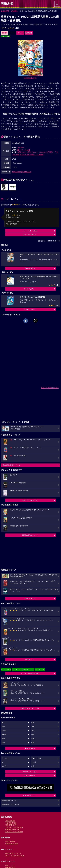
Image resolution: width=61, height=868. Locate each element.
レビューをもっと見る (30, 231)
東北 (33, 731)
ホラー (34, 766)
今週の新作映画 (11, 823)
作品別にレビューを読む (14, 832)
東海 (33, 727)
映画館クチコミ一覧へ (30, 772)
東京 (3, 723)
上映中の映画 (10, 821)
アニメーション (36, 758)
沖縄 (33, 743)
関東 (33, 723)
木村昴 (46, 152)
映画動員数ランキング (13, 853)
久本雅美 (40, 155)
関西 (3, 727)
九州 (3, 743)
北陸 (33, 735)
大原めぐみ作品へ (30, 309)
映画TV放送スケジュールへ (30, 708)
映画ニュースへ (30, 599)
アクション (5, 758)
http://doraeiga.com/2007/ (22, 172)
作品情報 (14, 11)
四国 (33, 739)
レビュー (20, 33)
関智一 (52, 152)
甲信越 (4, 735)
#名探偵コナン (28, 669)
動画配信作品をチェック (30, 535)
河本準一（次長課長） (28, 155)
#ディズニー (39, 669)
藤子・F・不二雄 (24, 150)
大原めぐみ (30, 152)
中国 (3, 739)
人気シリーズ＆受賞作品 (14, 827)
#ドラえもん (6, 36)
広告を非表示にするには (50, 388)
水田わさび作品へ (30, 289)
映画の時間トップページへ (11, 805)
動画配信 (28, 33)
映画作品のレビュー (12, 830)
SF (3, 762)
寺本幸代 (21, 147)
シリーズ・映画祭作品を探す (30, 673)
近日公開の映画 (11, 825)
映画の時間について (30, 795)
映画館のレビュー (12, 844)
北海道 (4, 731)
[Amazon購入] (31, 78)
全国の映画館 (10, 841)
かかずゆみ (39, 152)
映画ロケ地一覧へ (30, 776)
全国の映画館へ (30, 748)
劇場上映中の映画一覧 (30, 500)
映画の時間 (5, 11)
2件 (14, 28)
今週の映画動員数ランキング (11, 465)
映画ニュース (10, 865)
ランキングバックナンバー (15, 856)
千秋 (57, 152)
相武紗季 (16, 155)
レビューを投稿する (30, 235)
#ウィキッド (16, 669)
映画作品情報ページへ (9, 801)
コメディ (5, 766)
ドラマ (4, 28)
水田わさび (22, 152)
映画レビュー (30, 659)
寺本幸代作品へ (30, 268)
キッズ (34, 762)
